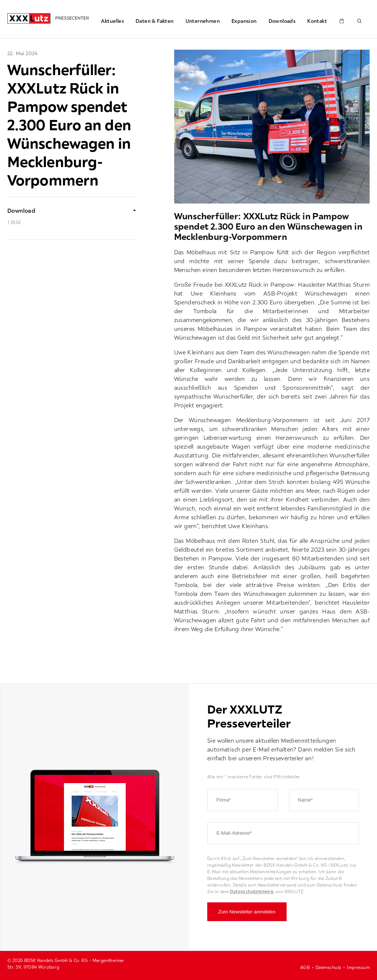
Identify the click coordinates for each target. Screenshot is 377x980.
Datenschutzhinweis (252, 891)
